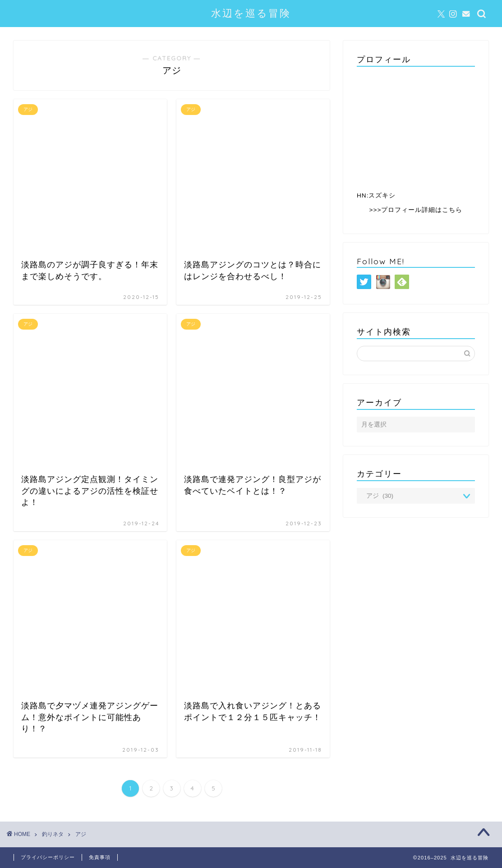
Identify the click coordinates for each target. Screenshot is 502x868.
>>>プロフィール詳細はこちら (416, 210)
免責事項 (100, 857)
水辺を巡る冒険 (251, 13)
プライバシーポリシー (48, 857)
